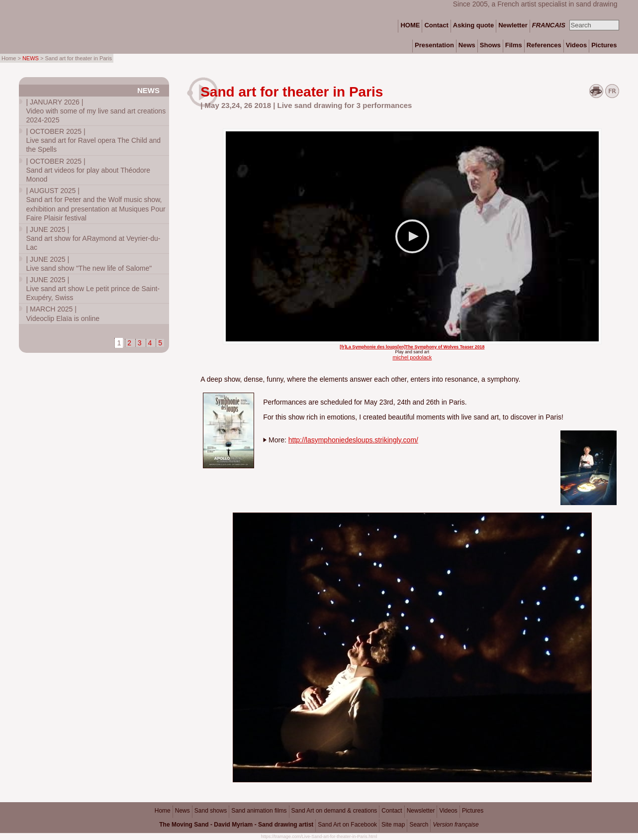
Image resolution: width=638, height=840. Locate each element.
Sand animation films (259, 811)
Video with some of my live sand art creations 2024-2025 (96, 111)
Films (514, 45)
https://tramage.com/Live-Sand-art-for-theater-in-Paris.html (319, 837)
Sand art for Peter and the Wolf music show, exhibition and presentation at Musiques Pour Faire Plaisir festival (95, 204)
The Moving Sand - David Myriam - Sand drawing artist (236, 825)
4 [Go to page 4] (150, 343)
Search (419, 825)
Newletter (513, 25)
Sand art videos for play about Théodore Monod (88, 170)
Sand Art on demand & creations (334, 811)
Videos (448, 811)
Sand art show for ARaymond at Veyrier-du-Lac (93, 238)
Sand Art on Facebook (347, 825)
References (544, 45)
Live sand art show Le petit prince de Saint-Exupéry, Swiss (93, 289)
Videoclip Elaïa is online (63, 314)
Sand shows (211, 811)
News (148, 90)
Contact (392, 811)
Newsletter (421, 811)
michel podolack (412, 357)
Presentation (434, 45)
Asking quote (473, 25)
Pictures (473, 811)
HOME (410, 25)
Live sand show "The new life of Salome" (89, 264)
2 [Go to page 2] (129, 343)
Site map (393, 825)
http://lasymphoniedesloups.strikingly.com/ (353, 440)
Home (163, 811)
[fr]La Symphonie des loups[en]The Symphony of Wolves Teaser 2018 (412, 347)
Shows (490, 45)
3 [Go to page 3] (140, 343)
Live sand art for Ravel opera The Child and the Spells (93, 140)
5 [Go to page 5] (160, 343)
